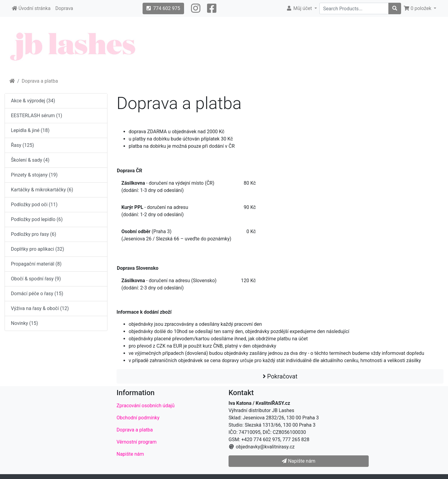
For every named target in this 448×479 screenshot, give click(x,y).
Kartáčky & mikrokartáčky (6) (42, 190)
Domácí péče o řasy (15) (37, 294)
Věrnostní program (137, 442)
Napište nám (130, 454)
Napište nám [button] (298, 461)
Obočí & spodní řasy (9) (36, 279)
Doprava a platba (40, 81)
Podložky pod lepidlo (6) (37, 219)
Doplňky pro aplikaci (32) (38, 249)
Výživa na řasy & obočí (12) (40, 308)
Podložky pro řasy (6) (34, 234)
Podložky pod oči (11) (34, 205)
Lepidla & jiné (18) (30, 130)
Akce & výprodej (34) (33, 101)
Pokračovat (280, 376)
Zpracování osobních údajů (146, 406)
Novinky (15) (25, 323)
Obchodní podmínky (138, 418)
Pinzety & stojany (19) (34, 175)
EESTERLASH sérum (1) (36, 116)
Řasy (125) (22, 145)
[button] (196, 8)
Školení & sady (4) (30, 160)
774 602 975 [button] (163, 8)
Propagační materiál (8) (36, 264)
